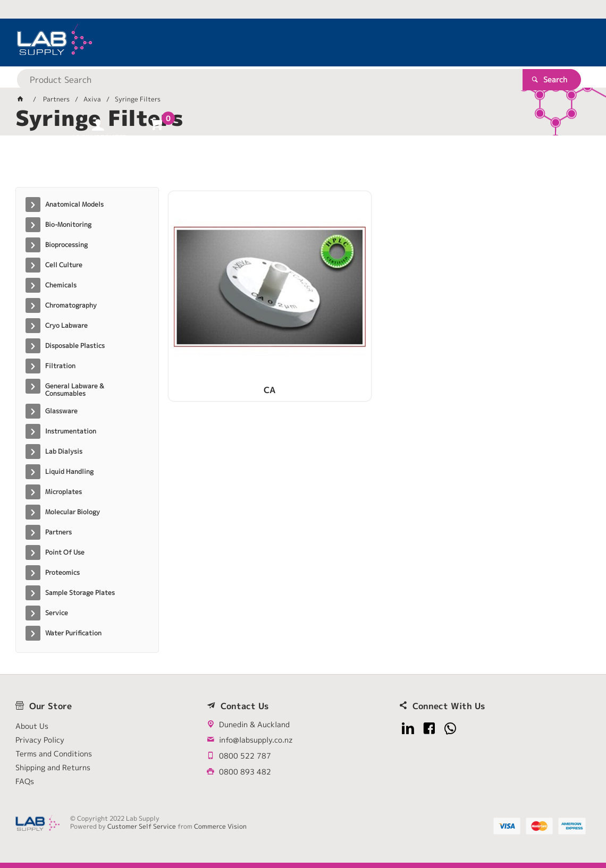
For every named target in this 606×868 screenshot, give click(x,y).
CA (235, 328)
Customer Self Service (142, 826)
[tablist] (303, 165)
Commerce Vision (220, 826)
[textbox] (285, 42)
